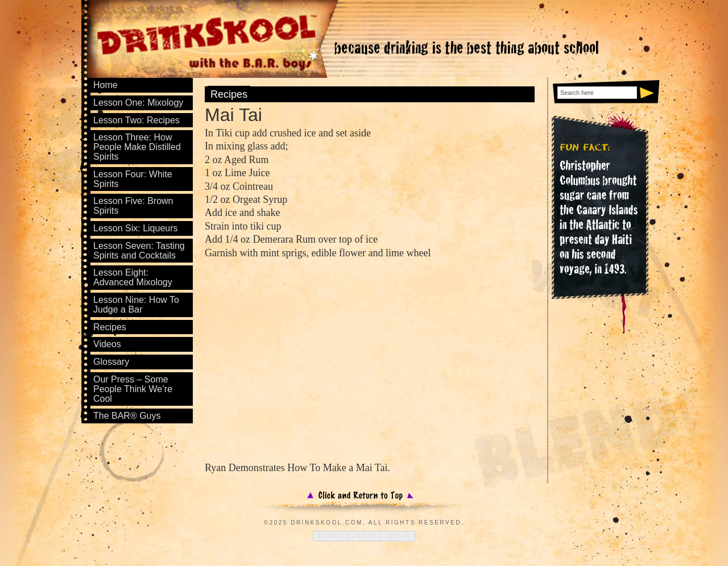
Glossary (111, 362)
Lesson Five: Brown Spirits (133, 206)
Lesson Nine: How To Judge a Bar (136, 305)
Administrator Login (364, 536)
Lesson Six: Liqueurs (136, 228)
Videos (107, 344)
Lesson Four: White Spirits (133, 179)
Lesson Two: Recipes (136, 120)
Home (106, 85)
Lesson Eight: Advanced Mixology (133, 277)
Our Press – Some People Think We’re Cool (133, 389)
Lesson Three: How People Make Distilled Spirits (137, 147)
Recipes (229, 94)
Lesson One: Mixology (138, 103)
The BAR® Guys (127, 416)
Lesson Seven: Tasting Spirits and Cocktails (139, 251)
